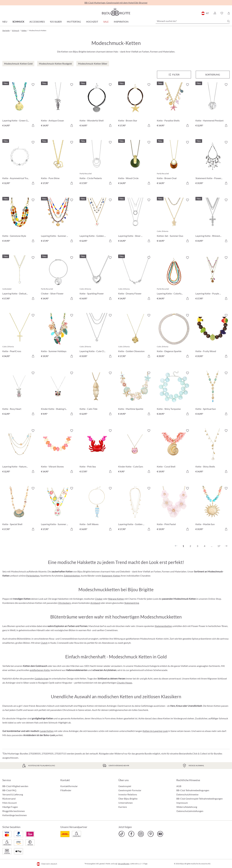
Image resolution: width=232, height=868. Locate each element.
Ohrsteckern (64, 603)
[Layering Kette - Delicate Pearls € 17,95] (19, 278)
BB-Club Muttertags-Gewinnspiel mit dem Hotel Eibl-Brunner (116, 3)
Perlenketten (33, 576)
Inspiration (121, 22)
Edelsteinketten (72, 576)
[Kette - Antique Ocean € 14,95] (58, 105)
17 (219, 546)
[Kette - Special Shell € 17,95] (19, 509)
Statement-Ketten (111, 576)
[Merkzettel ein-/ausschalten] (33, 85)
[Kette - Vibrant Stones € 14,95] (58, 451)
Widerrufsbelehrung (187, 807)
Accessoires (37, 22)
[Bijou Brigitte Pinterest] (151, 834)
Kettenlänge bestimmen (15, 815)
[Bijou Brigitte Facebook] (131, 834)
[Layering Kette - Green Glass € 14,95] (19, 105)
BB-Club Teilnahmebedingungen (193, 790)
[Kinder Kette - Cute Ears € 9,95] (135, 451)
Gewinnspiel (125, 786)
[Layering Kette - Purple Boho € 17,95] (213, 278)
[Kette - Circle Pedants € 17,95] (97, 163)
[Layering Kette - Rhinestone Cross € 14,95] (213, 221)
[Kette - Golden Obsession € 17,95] (135, 336)
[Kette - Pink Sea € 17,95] (97, 451)
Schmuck (18, 22)
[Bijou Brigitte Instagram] (141, 834)
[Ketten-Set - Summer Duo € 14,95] (174, 221)
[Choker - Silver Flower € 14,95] (58, 278)
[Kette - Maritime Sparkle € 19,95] (135, 394)
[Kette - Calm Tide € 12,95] (97, 394)
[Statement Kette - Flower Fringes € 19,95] (213, 163)
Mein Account (10, 803)
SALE (106, 22)
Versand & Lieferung (13, 794)
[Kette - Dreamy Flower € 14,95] (135, 278)
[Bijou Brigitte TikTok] (122, 834)
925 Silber (56, 22)
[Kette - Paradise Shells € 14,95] (174, 105)
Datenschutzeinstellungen (190, 811)
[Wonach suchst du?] (193, 21)
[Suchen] (228, 21)
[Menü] (174, 75)
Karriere (123, 807)
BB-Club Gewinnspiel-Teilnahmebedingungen (200, 799)
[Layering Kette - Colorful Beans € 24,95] (174, 278)
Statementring (132, 603)
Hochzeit (92, 22)
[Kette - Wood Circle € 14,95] (135, 163)
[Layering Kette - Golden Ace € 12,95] (97, 221)
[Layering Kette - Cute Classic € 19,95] (97, 336)
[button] (215, 13)
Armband (95, 603)
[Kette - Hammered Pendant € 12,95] (213, 105)
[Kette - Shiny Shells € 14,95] (213, 451)
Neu (5, 22)
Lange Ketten (47, 731)
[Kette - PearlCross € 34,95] (19, 336)
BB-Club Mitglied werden (15, 786)
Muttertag (74, 22)
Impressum (182, 803)
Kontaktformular (69, 786)
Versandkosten (124, 864)
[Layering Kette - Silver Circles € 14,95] (135, 221)
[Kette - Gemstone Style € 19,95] (19, 221)
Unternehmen (126, 803)
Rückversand (9, 799)
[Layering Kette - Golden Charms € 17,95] (135, 509)
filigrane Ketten (116, 599)
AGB (179, 786)
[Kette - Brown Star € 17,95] (135, 105)
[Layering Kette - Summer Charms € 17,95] (58, 509)
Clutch (44, 643)
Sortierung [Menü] (213, 74)
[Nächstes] (226, 546)
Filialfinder (66, 790)
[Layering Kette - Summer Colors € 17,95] (58, 221)
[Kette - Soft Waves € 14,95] (97, 509)
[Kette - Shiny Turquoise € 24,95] (174, 394)
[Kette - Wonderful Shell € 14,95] (97, 105)
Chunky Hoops (125, 683)
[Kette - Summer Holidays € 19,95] (58, 336)
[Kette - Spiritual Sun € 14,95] (213, 394)
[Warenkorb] (229, 13)
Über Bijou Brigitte (128, 799)
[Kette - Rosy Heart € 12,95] (19, 394)
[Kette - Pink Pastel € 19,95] (174, 509)
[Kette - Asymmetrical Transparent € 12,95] (19, 163)
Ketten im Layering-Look (155, 731)
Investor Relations (128, 794)
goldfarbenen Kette (40, 670)
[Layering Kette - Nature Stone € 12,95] (19, 451)
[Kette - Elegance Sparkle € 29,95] (174, 336)
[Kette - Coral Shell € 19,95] (174, 451)
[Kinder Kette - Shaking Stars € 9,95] (58, 394)
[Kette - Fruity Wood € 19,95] (213, 336)
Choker (99, 599)
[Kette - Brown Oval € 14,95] (174, 163)
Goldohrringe (42, 678)
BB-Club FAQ (9, 790)
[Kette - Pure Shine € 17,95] (58, 163)
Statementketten (163, 626)
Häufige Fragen (10, 807)
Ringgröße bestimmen (14, 811)
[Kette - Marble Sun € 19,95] (213, 509)
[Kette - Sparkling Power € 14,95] (97, 278)
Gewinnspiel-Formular (130, 790)
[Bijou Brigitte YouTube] (160, 834)
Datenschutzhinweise (187, 794)
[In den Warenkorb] (33, 125)
